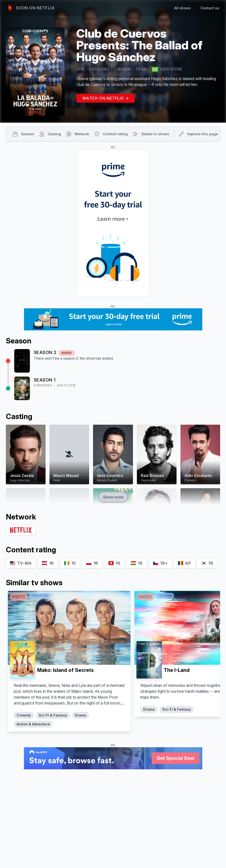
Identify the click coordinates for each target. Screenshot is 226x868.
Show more (113, 497)
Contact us (210, 8)
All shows (183, 8)
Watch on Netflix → (106, 98)
